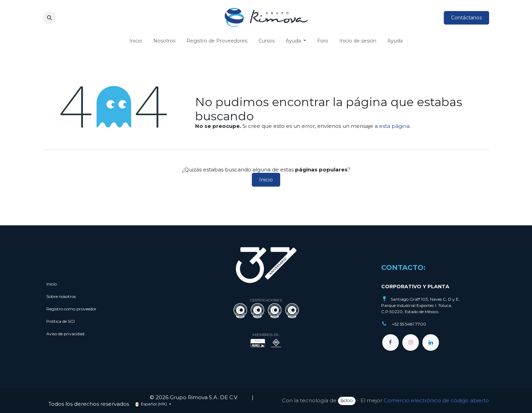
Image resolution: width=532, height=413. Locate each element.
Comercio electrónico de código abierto (436, 400)
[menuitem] (136, 41)
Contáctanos (466, 18)
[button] (49, 18)
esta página (394, 126)
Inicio (266, 180)
